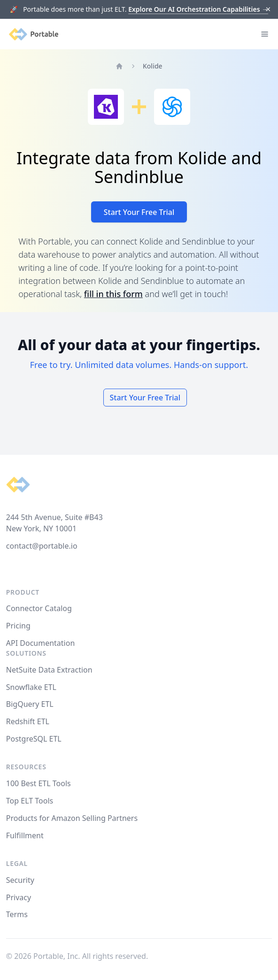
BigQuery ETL (30, 704)
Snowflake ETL (31, 687)
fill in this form (113, 294)
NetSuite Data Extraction (49, 670)
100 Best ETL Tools (39, 783)
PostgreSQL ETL (34, 739)
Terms (17, 914)
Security (20, 880)
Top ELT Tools (30, 801)
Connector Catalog (39, 608)
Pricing (18, 626)
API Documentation (41, 643)
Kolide (153, 66)
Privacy (19, 897)
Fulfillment (25, 835)
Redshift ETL (28, 721)
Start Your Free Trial (139, 212)
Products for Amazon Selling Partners (72, 818)
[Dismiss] (268, 10)
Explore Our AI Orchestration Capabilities (198, 9)
